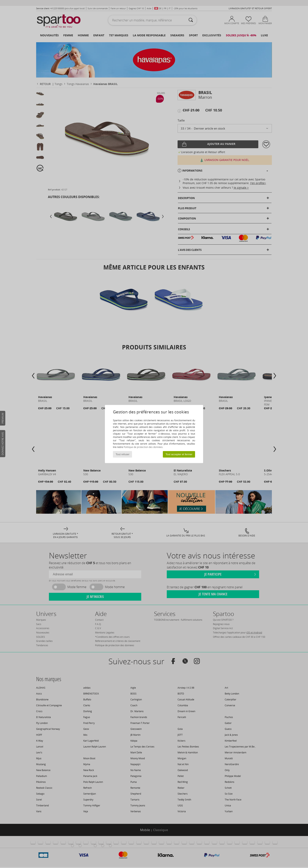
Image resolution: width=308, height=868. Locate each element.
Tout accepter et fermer (179, 454)
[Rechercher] (191, 20)
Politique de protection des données (143, 447)
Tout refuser (123, 454)
